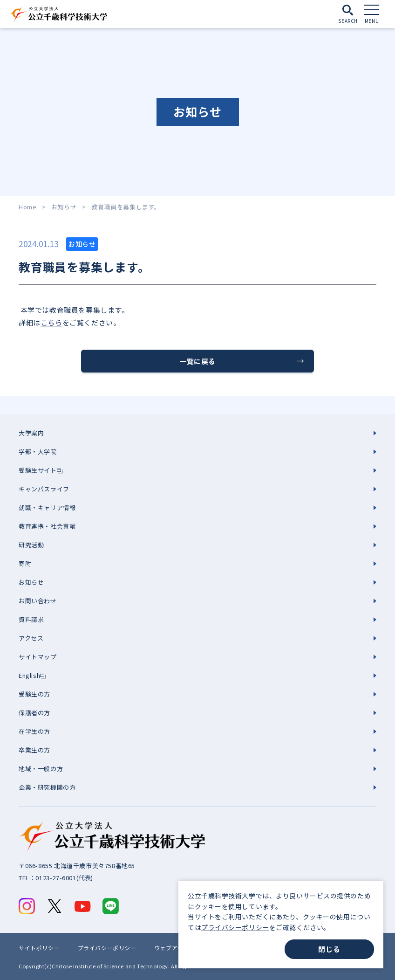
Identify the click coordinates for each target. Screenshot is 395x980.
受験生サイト (38, 470)
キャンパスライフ (44, 489)
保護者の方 (34, 713)
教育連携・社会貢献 (47, 526)
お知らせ (64, 207)
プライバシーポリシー (235, 927)
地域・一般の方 (41, 769)
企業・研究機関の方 (47, 787)
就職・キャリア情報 (47, 507)
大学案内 (31, 433)
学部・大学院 (38, 452)
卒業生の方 (34, 750)
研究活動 (31, 545)
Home (27, 207)
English (29, 675)
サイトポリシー (39, 948)
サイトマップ (38, 657)
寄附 (25, 563)
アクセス (31, 638)
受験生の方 (34, 694)
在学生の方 (34, 731)
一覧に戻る (197, 361)
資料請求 (31, 619)
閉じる (329, 949)
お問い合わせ (38, 601)
